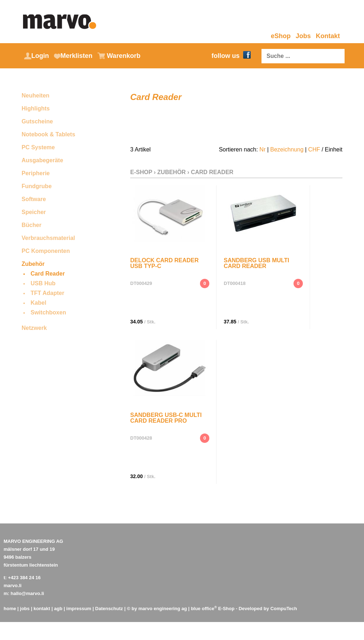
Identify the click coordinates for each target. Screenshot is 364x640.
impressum (79, 609)
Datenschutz (109, 609)
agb (58, 609)
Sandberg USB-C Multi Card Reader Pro (166, 418)
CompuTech (284, 609)
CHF (314, 149)
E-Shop (141, 172)
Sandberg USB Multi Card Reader (256, 263)
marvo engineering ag (163, 609)
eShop (281, 36)
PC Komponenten (46, 251)
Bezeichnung (287, 149)
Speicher (34, 212)
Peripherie (36, 173)
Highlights (36, 108)
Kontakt (328, 36)
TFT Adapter (47, 293)
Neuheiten (35, 96)
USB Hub (43, 283)
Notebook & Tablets (48, 134)
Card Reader (48, 274)
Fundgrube (37, 186)
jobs (25, 609)
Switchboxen (48, 312)
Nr (262, 149)
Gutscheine (37, 121)
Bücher (31, 225)
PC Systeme (38, 147)
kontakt (42, 609)
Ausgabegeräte (42, 160)
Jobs (303, 36)
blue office (204, 609)
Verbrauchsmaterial (48, 238)
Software (34, 199)
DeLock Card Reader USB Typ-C (164, 263)
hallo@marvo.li (28, 593)
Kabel (38, 303)
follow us (231, 56)
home (10, 609)
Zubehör (33, 264)
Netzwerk (34, 328)
